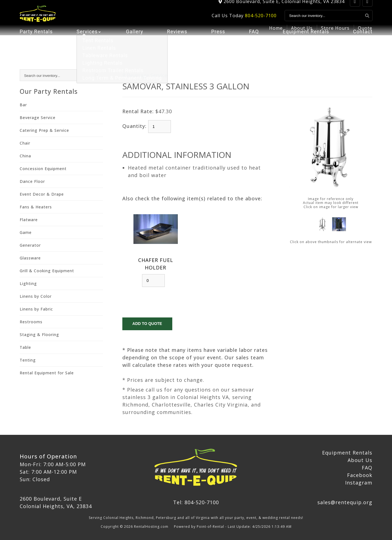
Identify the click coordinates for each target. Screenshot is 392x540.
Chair (25, 143)
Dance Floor (32, 181)
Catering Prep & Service (44, 130)
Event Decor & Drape (42, 194)
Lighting (28, 283)
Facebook (360, 475)
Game (26, 232)
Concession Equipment (43, 169)
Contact (363, 49)
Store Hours (335, 35)
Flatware (29, 220)
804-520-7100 (261, 22)
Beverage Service (38, 118)
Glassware (30, 258)
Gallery (135, 49)
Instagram (359, 483)
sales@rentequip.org (345, 502)
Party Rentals (36, 49)
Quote (365, 35)
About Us (302, 35)
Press (218, 49)
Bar (23, 105)
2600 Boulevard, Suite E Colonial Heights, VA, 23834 (56, 502)
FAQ (254, 49)
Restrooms (31, 322)
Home (276, 35)
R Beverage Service (145, 75)
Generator (30, 245)
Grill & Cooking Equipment (47, 271)
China (25, 156)
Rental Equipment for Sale (47, 373)
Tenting (28, 360)
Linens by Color (36, 296)
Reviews (177, 49)
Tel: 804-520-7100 (196, 502)
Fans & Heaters (36, 207)
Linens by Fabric (36, 309)
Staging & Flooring (39, 335)
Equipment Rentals (306, 49)
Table (25, 347)
